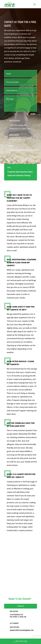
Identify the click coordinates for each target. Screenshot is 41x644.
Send (33, 114)
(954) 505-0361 (21, 641)
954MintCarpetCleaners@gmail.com (22, 630)
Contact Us (20, 606)
